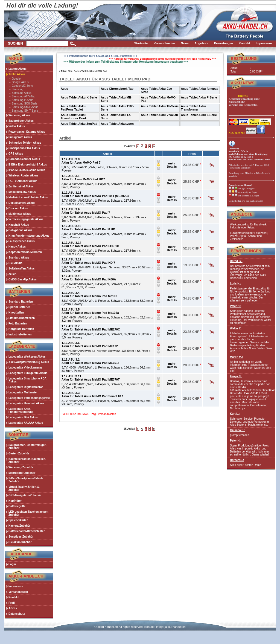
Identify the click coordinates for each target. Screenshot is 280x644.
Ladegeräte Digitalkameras (26, 387)
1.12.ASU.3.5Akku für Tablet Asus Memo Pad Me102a (90, 311)
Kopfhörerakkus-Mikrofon (25, 252)
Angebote (242, 214)
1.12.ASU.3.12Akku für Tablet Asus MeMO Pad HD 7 (88, 261)
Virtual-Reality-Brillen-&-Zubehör (24, 488)
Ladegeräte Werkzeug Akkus (27, 357)
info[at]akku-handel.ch (171, 627)
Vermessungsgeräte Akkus (26, 219)
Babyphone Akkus (20, 230)
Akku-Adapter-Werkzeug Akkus (29, 362)
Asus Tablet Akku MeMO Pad (91, 71)
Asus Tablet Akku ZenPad (79, 124)
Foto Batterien (18, 324)
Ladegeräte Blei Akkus (23, 417)
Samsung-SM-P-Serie (25, 107)
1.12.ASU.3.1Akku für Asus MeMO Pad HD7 (83, 178)
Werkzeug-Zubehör (21, 467)
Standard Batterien (21, 302)
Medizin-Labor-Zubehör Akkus (28, 197)
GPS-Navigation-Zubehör (25, 495)
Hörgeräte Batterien (21, 329)
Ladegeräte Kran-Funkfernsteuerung (21, 410)
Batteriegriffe (17, 506)
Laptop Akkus (17, 69)
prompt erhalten (251, 433)
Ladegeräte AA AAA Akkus (26, 423)
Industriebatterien (20, 334)
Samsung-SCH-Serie (24, 104)
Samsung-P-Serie (23, 100)
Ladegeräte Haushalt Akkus (26, 403)
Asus (64, 89)
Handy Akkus (17, 247)
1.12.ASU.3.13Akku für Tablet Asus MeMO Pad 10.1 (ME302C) (95, 194)
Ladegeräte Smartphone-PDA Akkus (27, 380)
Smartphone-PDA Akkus (24, 148)
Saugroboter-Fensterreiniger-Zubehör (27, 446)
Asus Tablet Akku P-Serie (199, 97)
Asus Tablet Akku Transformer (193, 108)
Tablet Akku (67, 71)
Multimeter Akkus (20, 214)
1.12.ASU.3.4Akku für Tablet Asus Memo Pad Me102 (89, 294)
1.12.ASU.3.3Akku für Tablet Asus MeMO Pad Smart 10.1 (93, 394)
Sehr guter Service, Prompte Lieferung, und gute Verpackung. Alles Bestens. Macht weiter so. (251, 419)
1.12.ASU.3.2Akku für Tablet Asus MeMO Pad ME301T (91, 361)
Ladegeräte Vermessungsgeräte (29, 398)
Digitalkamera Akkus (22, 203)
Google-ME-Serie (22, 86)
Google (16, 79)
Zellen (12, 274)
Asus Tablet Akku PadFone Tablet (73, 108)
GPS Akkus (16, 154)
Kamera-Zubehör (19, 526)
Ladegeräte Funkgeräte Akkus (28, 373)
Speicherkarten (18, 520)
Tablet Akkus (17, 74)
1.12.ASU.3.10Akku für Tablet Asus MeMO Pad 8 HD (88, 228)
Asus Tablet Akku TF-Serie (160, 106)
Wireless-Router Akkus (23, 175)
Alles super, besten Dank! (251, 462)
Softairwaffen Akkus (22, 269)
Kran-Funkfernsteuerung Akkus (29, 236)
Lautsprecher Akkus (22, 241)
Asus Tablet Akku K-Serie (79, 97)
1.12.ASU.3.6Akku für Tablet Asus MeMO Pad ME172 (90, 344)
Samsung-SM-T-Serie (25, 111)
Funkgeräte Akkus (20, 137)
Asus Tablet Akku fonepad (200, 89)
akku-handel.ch (108, 627)
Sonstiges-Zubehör (21, 537)
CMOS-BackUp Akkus (23, 279)
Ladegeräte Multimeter (23, 392)
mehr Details (172, 165)
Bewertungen (246, 251)
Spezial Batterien (20, 307)
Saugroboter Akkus (21, 121)
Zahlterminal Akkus (21, 186)
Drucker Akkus (18, 208)
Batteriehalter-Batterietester (27, 531)
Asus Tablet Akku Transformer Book (74, 117)
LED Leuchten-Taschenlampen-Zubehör (29, 513)
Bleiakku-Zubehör (20, 542)
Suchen (15, 43)
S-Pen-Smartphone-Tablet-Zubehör (26, 480)
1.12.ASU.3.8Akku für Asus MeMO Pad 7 (81, 161)
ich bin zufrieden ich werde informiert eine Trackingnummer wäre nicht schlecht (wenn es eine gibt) (251, 364)
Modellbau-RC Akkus (22, 192)
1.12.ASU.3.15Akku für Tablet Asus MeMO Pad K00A (89, 278)
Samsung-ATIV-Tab (24, 96)
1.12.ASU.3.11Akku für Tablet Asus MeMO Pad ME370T (91, 378)
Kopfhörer (15, 501)
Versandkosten (107, 414)
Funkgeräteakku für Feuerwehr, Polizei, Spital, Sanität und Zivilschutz (249, 236)
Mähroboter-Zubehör (22, 473)
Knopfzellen (16, 313)
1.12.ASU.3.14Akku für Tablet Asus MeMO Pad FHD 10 (90, 244)
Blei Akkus (15, 263)
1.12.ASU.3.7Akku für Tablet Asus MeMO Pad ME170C (91, 328)
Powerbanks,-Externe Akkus (27, 132)
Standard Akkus (19, 258)
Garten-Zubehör (19, 453)
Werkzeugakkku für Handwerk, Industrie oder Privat (249, 226)
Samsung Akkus (22, 93)
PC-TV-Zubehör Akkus (23, 181)
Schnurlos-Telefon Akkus (25, 143)
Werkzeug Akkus (19, 115)
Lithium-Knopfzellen (22, 318)
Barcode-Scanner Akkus (24, 159)
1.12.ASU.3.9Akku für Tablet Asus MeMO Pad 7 (86, 211)
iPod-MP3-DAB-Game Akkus (27, 170)
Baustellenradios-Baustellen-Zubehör (27, 460)
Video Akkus (17, 126)
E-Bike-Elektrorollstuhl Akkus (28, 165)
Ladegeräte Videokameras (25, 368)
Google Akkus (20, 82)
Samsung (17, 89)
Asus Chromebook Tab (117, 89)
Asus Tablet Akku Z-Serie (199, 115)
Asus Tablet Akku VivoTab (159, 115)
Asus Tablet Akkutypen (117, 124)
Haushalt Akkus (19, 225)
